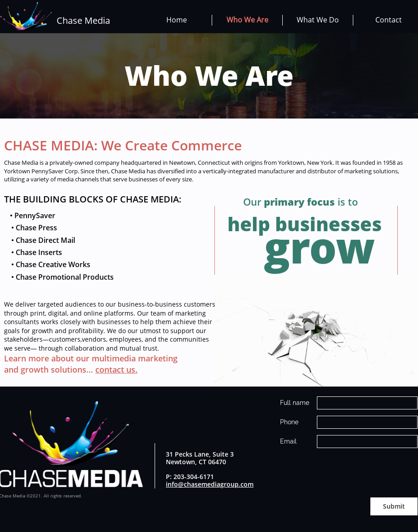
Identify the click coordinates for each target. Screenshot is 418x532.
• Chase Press (31, 228)
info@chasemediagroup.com (210, 484)
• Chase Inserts (33, 252)
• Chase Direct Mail (40, 240)
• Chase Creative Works (47, 264)
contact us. (116, 369)
